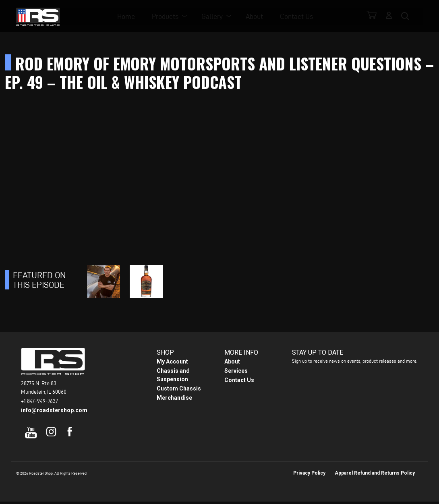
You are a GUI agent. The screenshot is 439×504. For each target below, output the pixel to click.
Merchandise (174, 400)
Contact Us (299, 16)
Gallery (215, 16)
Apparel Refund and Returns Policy (375, 475)
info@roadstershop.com (54, 413)
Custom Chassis (179, 391)
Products (168, 16)
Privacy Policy (309, 475)
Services (236, 373)
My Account (172, 364)
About (257, 16)
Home (129, 16)
